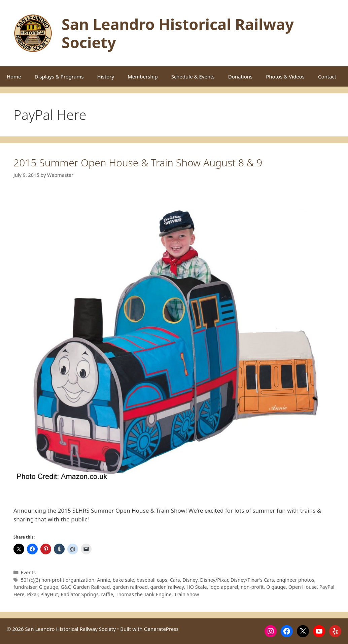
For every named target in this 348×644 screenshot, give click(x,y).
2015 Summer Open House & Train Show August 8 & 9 (138, 163)
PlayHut (49, 594)
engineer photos (295, 580)
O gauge (276, 587)
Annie (103, 580)
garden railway (167, 587)
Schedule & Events (193, 76)
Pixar (32, 594)
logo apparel (224, 587)
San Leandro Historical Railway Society (178, 33)
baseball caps (152, 580)
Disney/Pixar (214, 580)
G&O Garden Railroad (85, 587)
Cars (175, 580)
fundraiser (25, 587)
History (106, 76)
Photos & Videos (285, 76)
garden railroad (130, 587)
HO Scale (197, 587)
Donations (240, 76)
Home (14, 76)
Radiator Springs (80, 594)
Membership (143, 76)
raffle (107, 594)
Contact (327, 76)
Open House (303, 587)
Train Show (186, 594)
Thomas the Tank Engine (144, 594)
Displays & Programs (59, 76)
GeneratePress (161, 629)
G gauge (49, 587)
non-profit (252, 587)
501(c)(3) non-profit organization (58, 580)
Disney (190, 580)
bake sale (123, 580)
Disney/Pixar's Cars (252, 580)
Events (28, 572)
